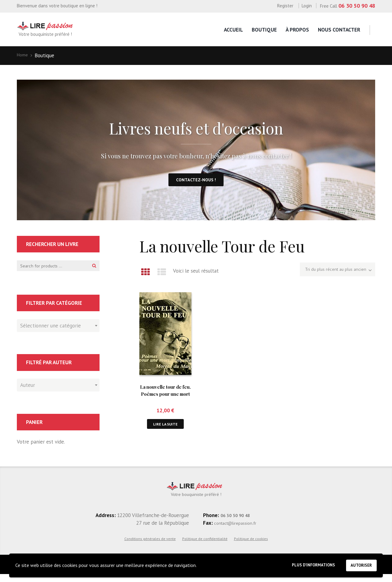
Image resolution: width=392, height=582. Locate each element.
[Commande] (330, 275)
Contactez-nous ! (196, 183)
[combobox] (58, 332)
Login (307, 6)
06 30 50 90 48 (357, 6)
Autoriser (359, 564)
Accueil (233, 30)
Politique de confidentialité (205, 546)
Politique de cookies (251, 546)
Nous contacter (339, 30)
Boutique (264, 30)
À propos (297, 30)
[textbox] (57, 331)
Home (24, 55)
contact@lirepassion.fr (239, 530)
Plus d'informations (303, 564)
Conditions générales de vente (150, 546)
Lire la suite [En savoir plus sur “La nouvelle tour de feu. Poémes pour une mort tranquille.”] (166, 429)
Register (285, 6)
